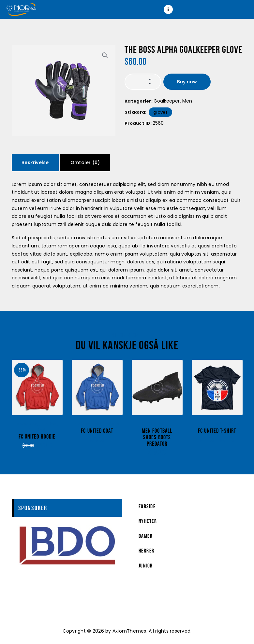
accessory (28, 424)
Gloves (160, 112)
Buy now (187, 82)
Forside (147, 506)
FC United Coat (97, 431)
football (37, 430)
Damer (146, 536)
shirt (97, 424)
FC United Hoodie (37, 437)
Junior (146, 566)
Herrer (147, 551)
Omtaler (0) (85, 162)
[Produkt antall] (143, 82)
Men (187, 101)
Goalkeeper (167, 101)
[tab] (35, 163)
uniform (112, 424)
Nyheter (148, 521)
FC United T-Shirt (217, 431)
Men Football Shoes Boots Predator (157, 437)
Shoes (157, 424)
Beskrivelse (35, 162)
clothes (49, 424)
